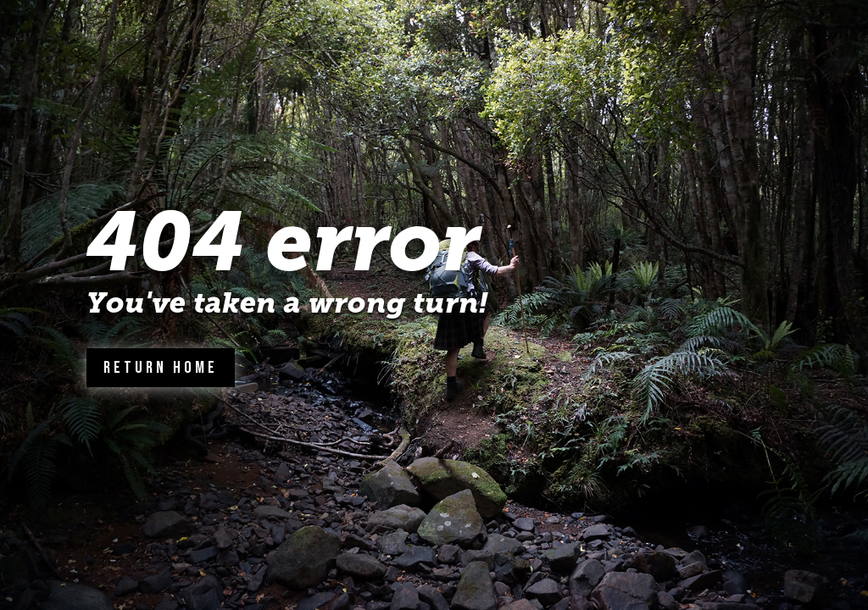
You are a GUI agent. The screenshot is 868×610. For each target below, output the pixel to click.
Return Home (161, 368)
